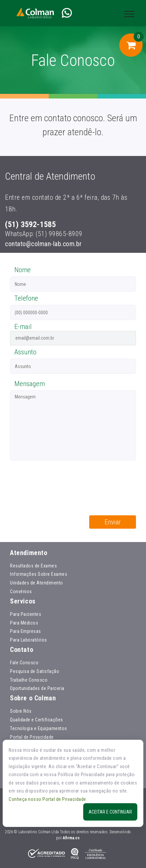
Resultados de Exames (33, 566)
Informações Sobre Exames (39, 574)
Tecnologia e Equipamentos (39, 728)
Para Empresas (26, 631)
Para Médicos (24, 623)
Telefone (26, 298)
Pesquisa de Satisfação (35, 671)
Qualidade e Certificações (37, 720)
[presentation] (61, 482)
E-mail (23, 327)
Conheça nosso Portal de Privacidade (48, 799)
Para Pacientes (26, 614)
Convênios (21, 591)
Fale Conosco (24, 663)
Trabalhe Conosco (29, 680)
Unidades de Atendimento (37, 583)
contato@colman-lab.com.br (43, 244)
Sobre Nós (21, 711)
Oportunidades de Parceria (37, 688)
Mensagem (30, 384)
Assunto (25, 352)
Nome (23, 270)
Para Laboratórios (29, 640)
